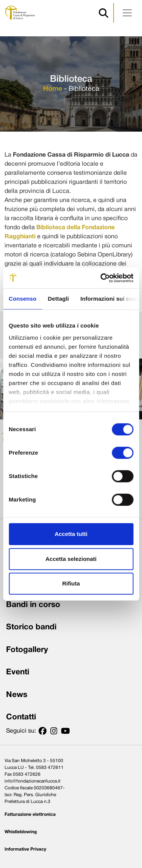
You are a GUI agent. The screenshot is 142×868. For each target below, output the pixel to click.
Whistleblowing (21, 832)
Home (53, 89)
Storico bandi (31, 627)
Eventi (18, 672)
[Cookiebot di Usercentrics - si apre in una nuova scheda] (101, 278)
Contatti (21, 717)
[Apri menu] (127, 13)
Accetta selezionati (71, 559)
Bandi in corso (33, 605)
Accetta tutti (71, 534)
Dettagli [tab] (58, 299)
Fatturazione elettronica (30, 814)
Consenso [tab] (23, 299)
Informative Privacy (25, 849)
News (17, 695)
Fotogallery (27, 650)
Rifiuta (71, 583)
